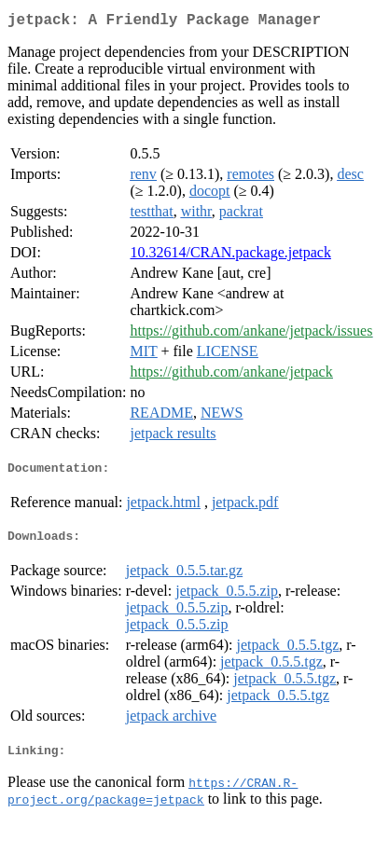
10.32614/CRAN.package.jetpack (230, 256)
